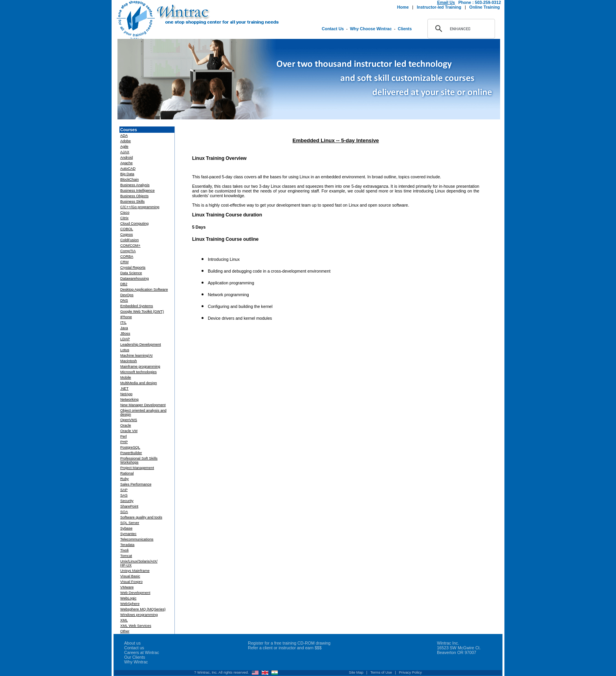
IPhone (126, 317)
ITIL (123, 322)
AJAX (125, 152)
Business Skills (132, 202)
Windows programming (139, 615)
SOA (124, 512)
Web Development (135, 593)
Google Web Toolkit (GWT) (142, 311)
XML (124, 620)
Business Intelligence (137, 191)
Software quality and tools (141, 517)
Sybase (126, 528)
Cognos (126, 234)
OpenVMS (129, 420)
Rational (127, 473)
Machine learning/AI (136, 355)
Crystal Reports (133, 267)
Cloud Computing (134, 224)
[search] (460, 29)
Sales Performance (136, 484)
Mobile (126, 377)
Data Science (131, 273)
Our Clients (135, 657)
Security (127, 501)
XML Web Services (136, 626)
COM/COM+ (130, 245)
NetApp (126, 394)
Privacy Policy (411, 672)
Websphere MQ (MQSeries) (143, 609)
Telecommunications (137, 539)
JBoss (125, 333)
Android (126, 158)
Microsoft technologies (138, 372)
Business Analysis (135, 185)
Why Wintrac (136, 662)
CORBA (127, 256)
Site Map (356, 672)
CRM (124, 262)
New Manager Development (143, 405)
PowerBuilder (131, 453)
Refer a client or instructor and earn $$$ (285, 648)
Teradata (127, 545)
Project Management (137, 468)
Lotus (125, 350)
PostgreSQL (130, 447)
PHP (124, 442)
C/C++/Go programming (140, 207)
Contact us (134, 648)
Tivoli (124, 550)
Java (124, 328)
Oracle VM (129, 431)
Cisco (125, 213)
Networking (129, 399)
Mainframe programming (140, 366)
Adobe (126, 141)
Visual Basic (130, 576)
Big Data (127, 174)
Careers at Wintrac (142, 652)
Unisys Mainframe (135, 571)
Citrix (124, 218)
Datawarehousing (135, 278)
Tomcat (126, 556)
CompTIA (128, 251)
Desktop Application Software (144, 289)
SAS (124, 495)
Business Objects (134, 196)
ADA (124, 136)
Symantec (128, 534)
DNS (124, 300)
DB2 (124, 284)
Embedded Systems (137, 306)
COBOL (127, 229)
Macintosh (129, 361)
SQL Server (130, 523)
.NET (124, 388)
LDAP (125, 339)
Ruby (125, 479)
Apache (126, 163)
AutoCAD (128, 169)
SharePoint (129, 506)
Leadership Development (141, 344)
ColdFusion (129, 240)
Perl (124, 436)
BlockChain (129, 180)
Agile (124, 147)
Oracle (126, 425)
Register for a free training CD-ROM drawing (289, 643)
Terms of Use (381, 672)
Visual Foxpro (131, 582)
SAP (124, 490)
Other (125, 631)
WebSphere (130, 604)
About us (132, 643)
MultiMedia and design (138, 383)
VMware (127, 587)
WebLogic (128, 598)
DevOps (127, 295)
